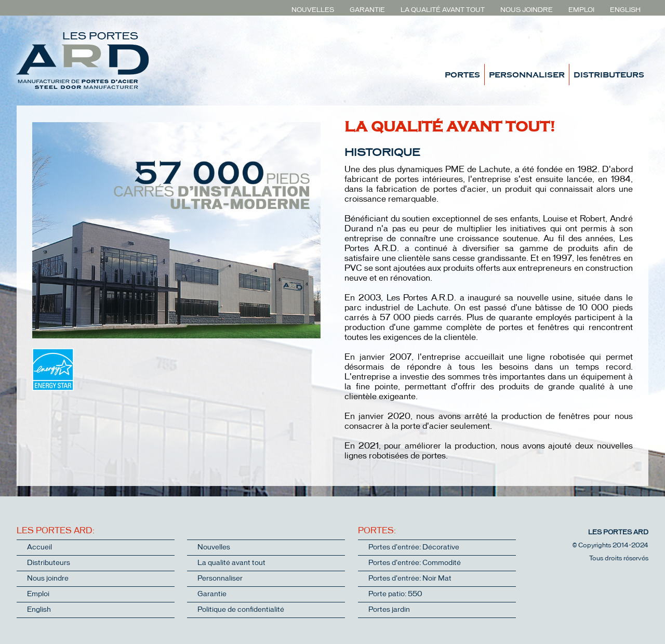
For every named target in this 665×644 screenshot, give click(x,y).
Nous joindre (48, 579)
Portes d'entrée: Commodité (415, 563)
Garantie (212, 594)
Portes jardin (389, 610)
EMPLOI (581, 10)
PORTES (462, 74)
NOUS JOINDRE (527, 10)
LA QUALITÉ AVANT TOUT (443, 10)
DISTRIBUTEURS (609, 74)
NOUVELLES (313, 10)
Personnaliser (220, 579)
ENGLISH (625, 10)
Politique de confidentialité (241, 610)
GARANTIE (367, 10)
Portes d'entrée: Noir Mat (410, 579)
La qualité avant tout (231, 563)
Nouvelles (214, 548)
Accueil (39, 548)
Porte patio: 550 (395, 594)
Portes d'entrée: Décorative (414, 548)
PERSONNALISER (527, 74)
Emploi (38, 594)
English (39, 610)
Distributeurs (49, 563)
